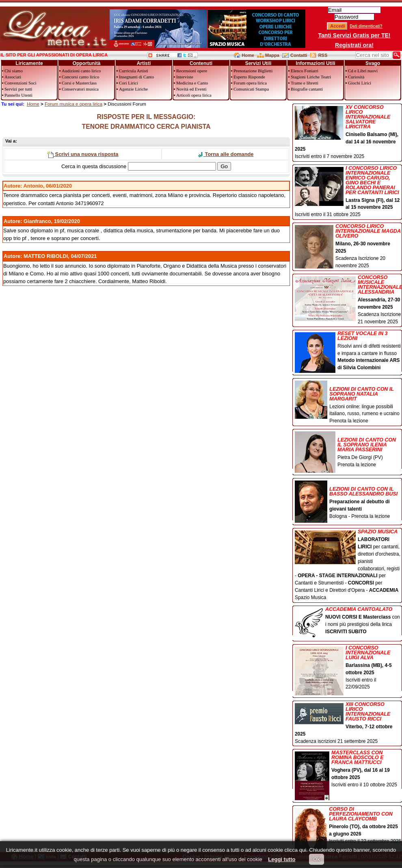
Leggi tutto (282, 859)
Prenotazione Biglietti (253, 71)
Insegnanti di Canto (136, 77)
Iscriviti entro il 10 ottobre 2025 (348, 770)
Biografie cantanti (307, 89)
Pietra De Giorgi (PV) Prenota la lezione (348, 450)
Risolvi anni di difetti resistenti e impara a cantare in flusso (348, 351)
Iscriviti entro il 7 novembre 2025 (348, 132)
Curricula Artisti (134, 71)
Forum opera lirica (250, 83)
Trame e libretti (305, 83)
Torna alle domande (225, 154)
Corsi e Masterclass (79, 83)
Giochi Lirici (360, 83)
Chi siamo (14, 71)
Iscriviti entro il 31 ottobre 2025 (348, 192)
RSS (323, 55)
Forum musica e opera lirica (73, 104)
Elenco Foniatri (305, 71)
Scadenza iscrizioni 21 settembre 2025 (348, 723)
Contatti (299, 55)
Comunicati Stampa (251, 89)
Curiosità (356, 77)
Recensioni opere (192, 71)
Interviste (185, 77)
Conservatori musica (80, 89)
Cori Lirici (129, 83)
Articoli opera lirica (194, 95)
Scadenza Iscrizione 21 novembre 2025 (348, 300)
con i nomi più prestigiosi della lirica (348, 621)
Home (248, 55)
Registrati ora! (354, 45)
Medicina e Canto (192, 83)
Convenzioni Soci (21, 83)
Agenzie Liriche (133, 89)
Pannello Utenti (18, 95)
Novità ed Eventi (191, 89)
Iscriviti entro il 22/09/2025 (348, 668)
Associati (13, 77)
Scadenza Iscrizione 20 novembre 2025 (348, 246)
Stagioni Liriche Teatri (311, 77)
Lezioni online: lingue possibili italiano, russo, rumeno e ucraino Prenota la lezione (348, 402)
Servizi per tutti (18, 89)
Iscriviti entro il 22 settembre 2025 (348, 826)
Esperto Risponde (249, 77)
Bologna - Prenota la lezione (348, 500)
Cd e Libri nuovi (363, 71)
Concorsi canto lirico (80, 77)
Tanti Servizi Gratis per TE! (354, 35)
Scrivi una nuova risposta (83, 154)
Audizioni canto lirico (81, 71)
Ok (317, 859)
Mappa (272, 55)
